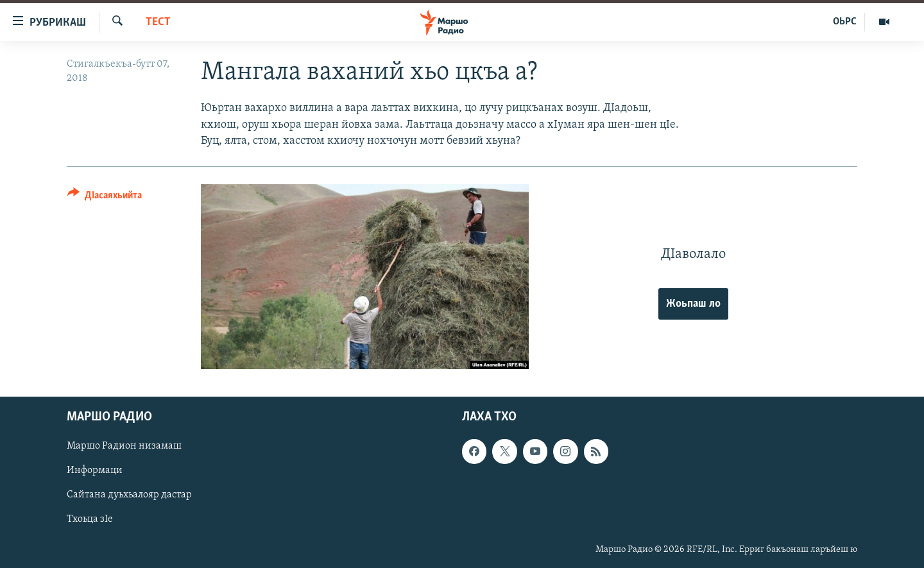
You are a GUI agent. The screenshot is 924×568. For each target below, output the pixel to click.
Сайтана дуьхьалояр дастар (129, 495)
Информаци (95, 470)
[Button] (105, 197)
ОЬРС (845, 22)
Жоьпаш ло (693, 304)
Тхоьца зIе (90, 519)
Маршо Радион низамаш (124, 446)
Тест (158, 22)
